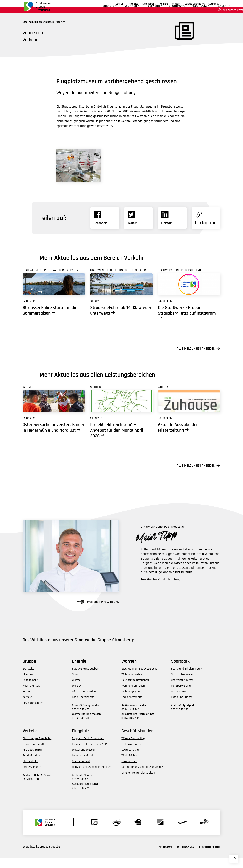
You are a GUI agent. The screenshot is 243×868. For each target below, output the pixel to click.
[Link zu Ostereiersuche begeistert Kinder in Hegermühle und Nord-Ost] (54, 411)
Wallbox (77, 695)
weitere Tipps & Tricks (98, 612)
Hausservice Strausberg (135, 690)
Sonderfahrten (31, 765)
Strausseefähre (32, 777)
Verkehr (143, 11)
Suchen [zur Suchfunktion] (212, 4)
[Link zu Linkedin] (172, 228)
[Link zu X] (138, 228)
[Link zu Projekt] (121, 411)
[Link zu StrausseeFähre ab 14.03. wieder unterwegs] (121, 294)
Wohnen (120, 11)
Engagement (127, 4)
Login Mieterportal (132, 707)
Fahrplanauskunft (33, 754)
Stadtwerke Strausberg (86, 678)
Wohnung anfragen (133, 695)
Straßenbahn (30, 771)
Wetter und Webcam (84, 760)
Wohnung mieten (132, 684)
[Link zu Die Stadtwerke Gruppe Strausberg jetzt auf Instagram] (189, 294)
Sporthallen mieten (182, 684)
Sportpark (166, 11)
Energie (97, 11)
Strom (76, 684)
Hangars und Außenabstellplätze (91, 777)
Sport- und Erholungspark (187, 678)
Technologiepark (131, 754)
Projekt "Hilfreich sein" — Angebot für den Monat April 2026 (117, 440)
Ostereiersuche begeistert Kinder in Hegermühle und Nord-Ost (53, 437)
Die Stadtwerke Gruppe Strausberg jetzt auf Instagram (187, 320)
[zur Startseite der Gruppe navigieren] (37, 8)
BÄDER (211, 11)
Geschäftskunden (147, 4)
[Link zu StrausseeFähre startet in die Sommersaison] (54, 294)
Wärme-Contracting (133, 748)
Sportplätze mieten (182, 690)
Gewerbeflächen (131, 760)
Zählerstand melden (84, 701)
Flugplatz (188, 11)
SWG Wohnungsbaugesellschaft (140, 678)
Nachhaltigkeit (31, 695)
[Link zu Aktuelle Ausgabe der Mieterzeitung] (189, 411)
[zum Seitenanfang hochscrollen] (234, 859)
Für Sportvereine (181, 695)
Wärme (76, 690)
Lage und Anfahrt (83, 765)
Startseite (28, 678)
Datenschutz (186, 857)
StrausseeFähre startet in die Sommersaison (50, 320)
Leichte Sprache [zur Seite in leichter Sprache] (193, 4)
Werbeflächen (130, 765)
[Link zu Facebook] (105, 228)
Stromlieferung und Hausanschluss (142, 777)
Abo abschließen (32, 760)
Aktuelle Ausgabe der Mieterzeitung (178, 437)
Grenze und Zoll (81, 771)
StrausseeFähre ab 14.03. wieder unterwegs (121, 320)
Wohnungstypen (131, 701)
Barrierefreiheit (210, 857)
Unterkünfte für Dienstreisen (138, 782)
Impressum (165, 857)
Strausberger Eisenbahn (37, 748)
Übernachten (179, 701)
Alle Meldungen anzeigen (196, 358)
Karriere (164, 4)
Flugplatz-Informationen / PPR (90, 754)
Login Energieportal (84, 707)
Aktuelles (111, 4)
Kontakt (176, 4)
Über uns (98, 4)
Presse (27, 701)
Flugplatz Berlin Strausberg (88, 748)
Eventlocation (129, 771)
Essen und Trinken (182, 707)
